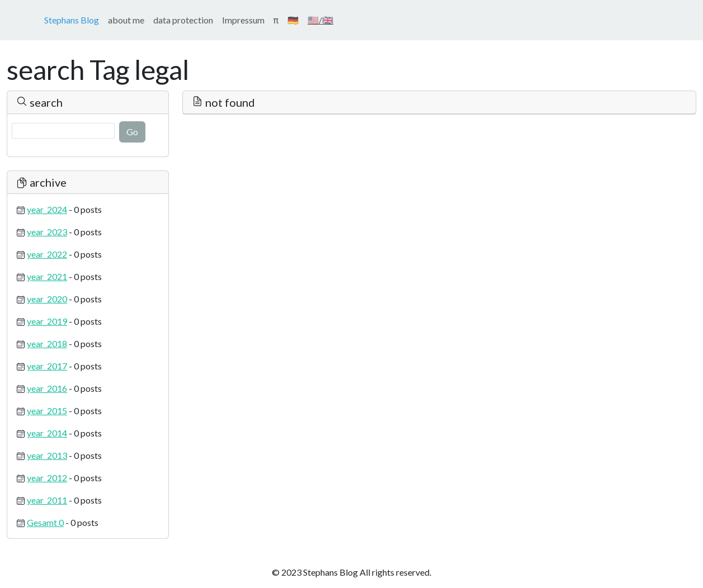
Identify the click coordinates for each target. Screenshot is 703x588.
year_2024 (47, 209)
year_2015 (47, 411)
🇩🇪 (293, 20)
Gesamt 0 (45, 522)
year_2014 (47, 433)
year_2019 (47, 321)
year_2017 (47, 366)
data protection (183, 20)
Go (132, 132)
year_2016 (47, 388)
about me (126, 20)
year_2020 (47, 299)
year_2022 (47, 254)
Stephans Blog (72, 20)
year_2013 (47, 455)
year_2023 (47, 232)
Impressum (243, 20)
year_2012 (47, 478)
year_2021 (47, 276)
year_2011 (47, 500)
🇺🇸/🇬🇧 (320, 20)
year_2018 (47, 343)
